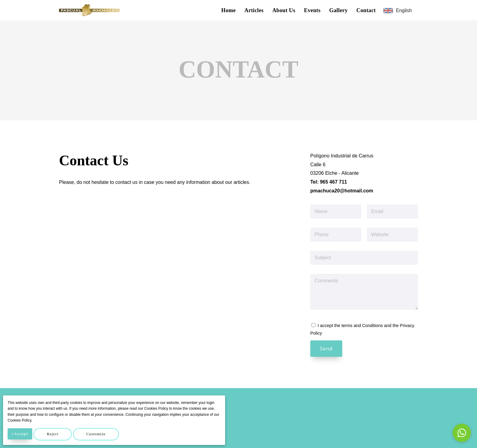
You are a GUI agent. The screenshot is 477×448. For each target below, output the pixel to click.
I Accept (22, 434)
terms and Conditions (362, 326)
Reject (58, 434)
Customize (106, 434)
